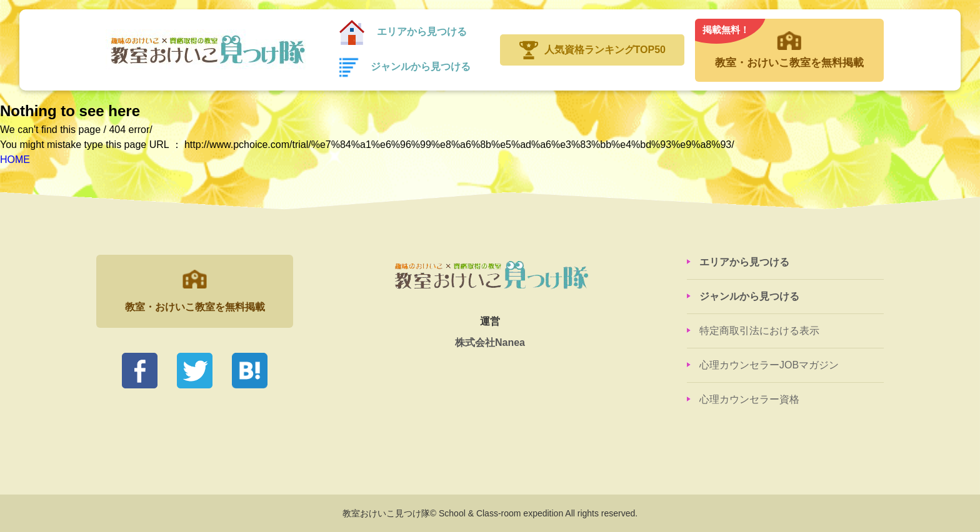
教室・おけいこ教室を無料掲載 (789, 44)
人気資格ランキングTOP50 (605, 50)
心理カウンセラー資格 (749, 399)
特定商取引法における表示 (759, 331)
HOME (15, 160)
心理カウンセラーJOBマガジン (769, 365)
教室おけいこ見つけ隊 (207, 50)
